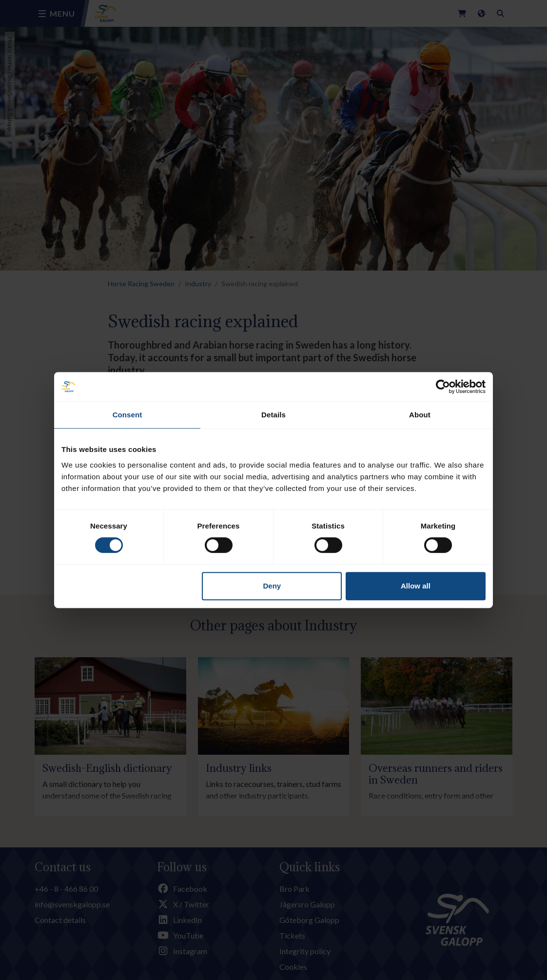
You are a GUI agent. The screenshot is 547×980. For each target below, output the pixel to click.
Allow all (416, 586)
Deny (272, 586)
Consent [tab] (127, 415)
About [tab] (420, 415)
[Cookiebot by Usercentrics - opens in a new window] (443, 387)
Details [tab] (273, 415)
